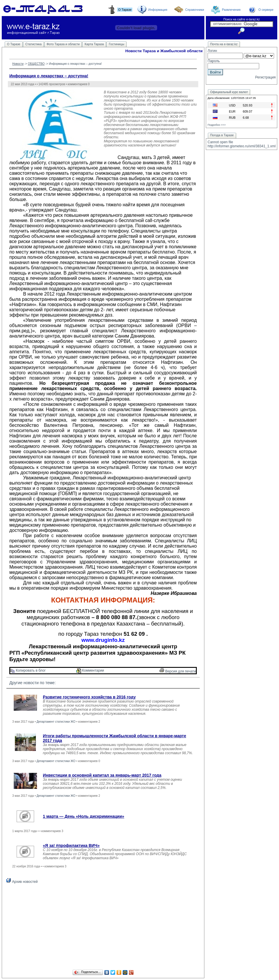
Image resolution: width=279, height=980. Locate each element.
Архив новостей (22, 882)
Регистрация (265, 77)
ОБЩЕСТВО (36, 64)
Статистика (34, 44)
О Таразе (14, 44)
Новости (18, 64)
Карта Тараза (94, 44)
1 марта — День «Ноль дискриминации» (84, 816)
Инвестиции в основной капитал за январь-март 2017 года (102, 775)
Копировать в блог (28, 670)
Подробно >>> (217, 125)
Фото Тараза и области (63, 44)
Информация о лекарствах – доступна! (49, 76)
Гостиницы (116, 44)
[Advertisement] (103, 927)
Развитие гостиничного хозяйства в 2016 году (89, 697)
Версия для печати (178, 671)
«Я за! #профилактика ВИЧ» (71, 846)
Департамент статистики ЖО (56, 722)
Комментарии (90, 670)
